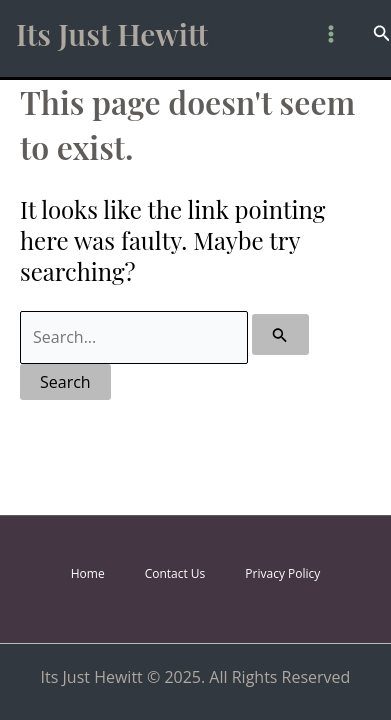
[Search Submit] (280, 334)
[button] (382, 34)
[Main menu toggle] (331, 34)
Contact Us (175, 573)
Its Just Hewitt (112, 34)
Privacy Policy (282, 573)
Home (88, 573)
